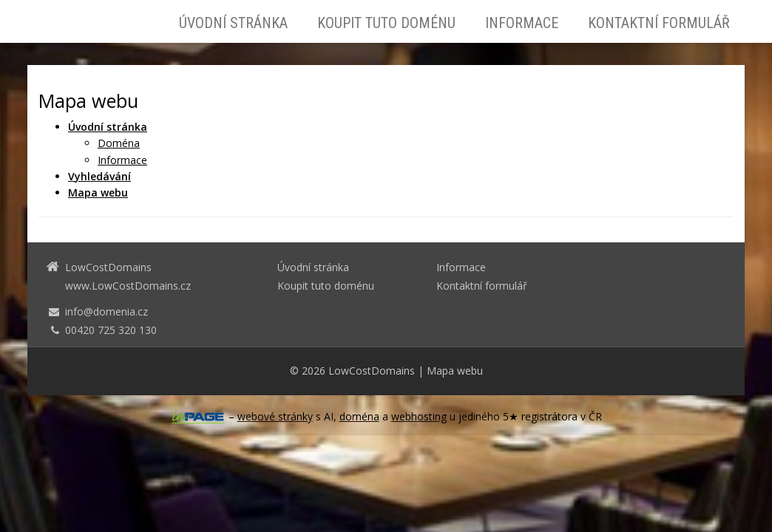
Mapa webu (455, 371)
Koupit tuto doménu (386, 23)
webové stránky (275, 416)
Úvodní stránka (233, 23)
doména (359, 416)
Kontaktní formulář (659, 23)
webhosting (419, 416)
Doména (119, 143)
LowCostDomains (372, 371)
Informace (522, 23)
